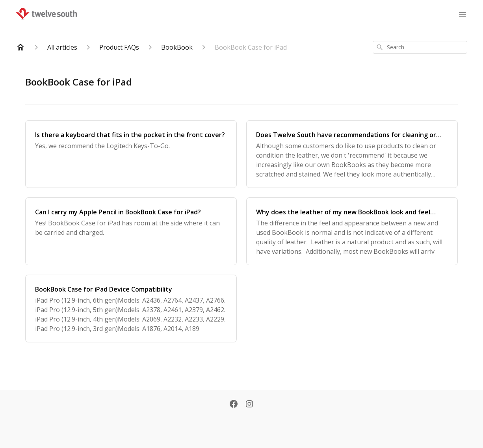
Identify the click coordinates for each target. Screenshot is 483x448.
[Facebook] (234, 405)
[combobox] (420, 47)
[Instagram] (249, 405)
